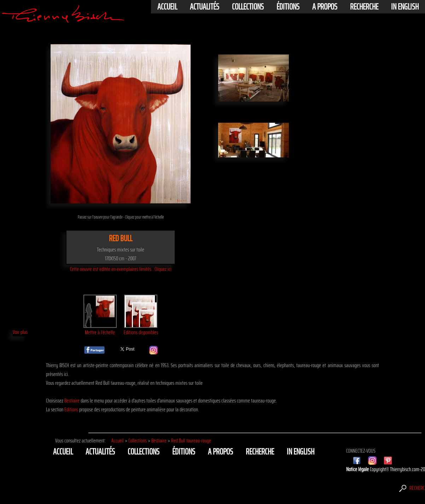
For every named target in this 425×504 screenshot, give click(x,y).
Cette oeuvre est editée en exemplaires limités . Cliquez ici (121, 269)
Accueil (167, 7)
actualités (205, 7)
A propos (325, 7)
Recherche (364, 7)
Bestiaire (72, 401)
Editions (71, 409)
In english (405, 7)
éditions (288, 7)
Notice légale (358, 469)
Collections (248, 7)
